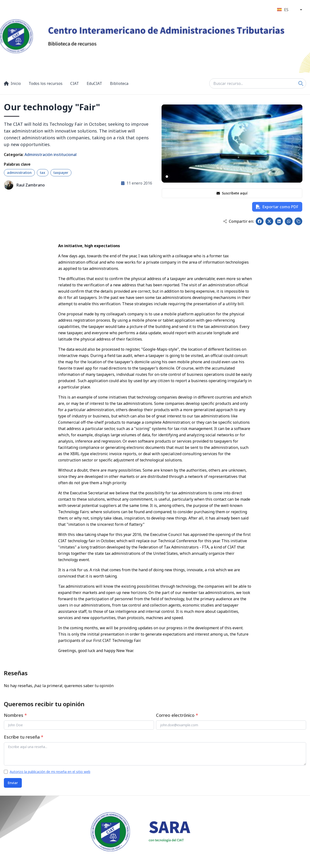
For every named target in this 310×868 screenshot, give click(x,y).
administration (19, 173)
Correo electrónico (177, 715)
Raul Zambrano (31, 185)
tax (43, 173)
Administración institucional (50, 155)
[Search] (301, 83)
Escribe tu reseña (24, 737)
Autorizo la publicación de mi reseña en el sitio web (50, 772)
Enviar (13, 783)
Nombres (15, 715)
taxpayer (61, 173)
